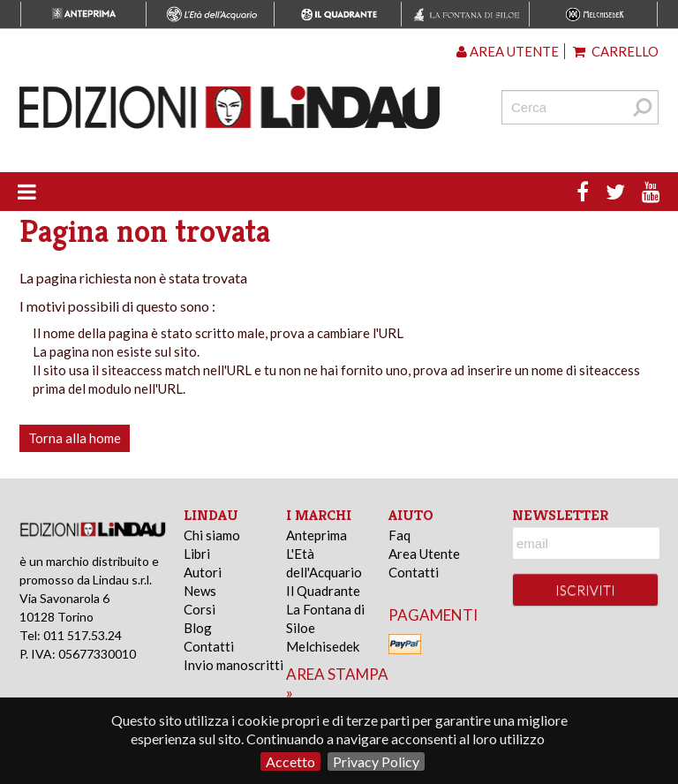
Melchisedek (323, 646)
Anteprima (316, 535)
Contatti (209, 646)
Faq (399, 535)
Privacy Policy (376, 761)
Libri (197, 554)
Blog (198, 628)
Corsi (200, 609)
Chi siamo (212, 535)
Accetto (290, 761)
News (200, 591)
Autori (203, 572)
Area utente (508, 51)
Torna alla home (75, 438)
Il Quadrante (323, 591)
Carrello (616, 51)
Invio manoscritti (234, 665)
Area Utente (424, 554)
